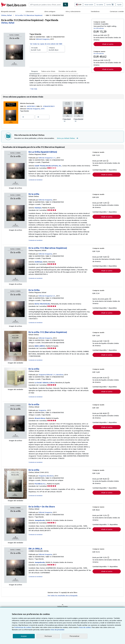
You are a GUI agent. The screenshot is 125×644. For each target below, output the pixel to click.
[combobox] (46, 5)
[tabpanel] (60, 82)
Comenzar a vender (117, 11)
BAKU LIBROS (40, 346)
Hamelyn (38, 208)
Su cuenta (100, 5)
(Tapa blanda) (78, 119)
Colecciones (30, 11)
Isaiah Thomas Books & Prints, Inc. (48, 166)
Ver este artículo (99, 28)
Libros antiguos (50, 11)
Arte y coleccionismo (73, 11)
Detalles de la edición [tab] (68, 71)
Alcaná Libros (40, 418)
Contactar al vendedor (36, 180)
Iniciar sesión (89, 5)
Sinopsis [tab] (35, 71)
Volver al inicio (62, 606)
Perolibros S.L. (40, 484)
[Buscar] (65, 5)
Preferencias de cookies (23, 627)
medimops (39, 262)
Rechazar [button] (48, 636)
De (38, 49)
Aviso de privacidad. (58, 630)
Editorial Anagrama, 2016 (36, 109)
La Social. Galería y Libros (45, 382)
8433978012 (32, 106)
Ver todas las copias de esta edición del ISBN (46, 44)
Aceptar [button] (24, 636)
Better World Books (42, 304)
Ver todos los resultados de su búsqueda (62, 595)
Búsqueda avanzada (8, 11)
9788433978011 (49, 106)
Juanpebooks (40, 520)
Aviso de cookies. (85, 627)
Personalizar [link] (75, 636)
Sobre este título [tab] (48, 71)
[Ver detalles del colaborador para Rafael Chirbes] (8, 23)
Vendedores (95, 11)
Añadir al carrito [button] (108, 44)
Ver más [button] (34, 89)
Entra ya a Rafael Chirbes (68, 138)
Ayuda (119, 5)
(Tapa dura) (67, 119)
